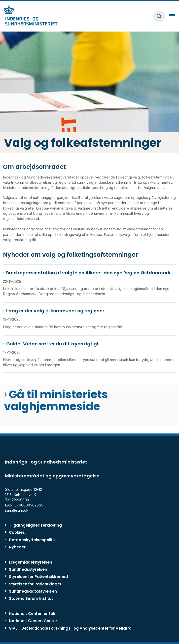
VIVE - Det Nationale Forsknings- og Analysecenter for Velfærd (70, 628)
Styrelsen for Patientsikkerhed (38, 577)
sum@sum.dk (17, 510)
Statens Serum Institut (31, 598)
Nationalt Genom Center (33, 621)
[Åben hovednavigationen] (174, 16)
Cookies (17, 532)
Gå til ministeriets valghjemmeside (56, 400)
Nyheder (17, 547)
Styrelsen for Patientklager (35, 584)
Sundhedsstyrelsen (28, 569)
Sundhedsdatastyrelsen (33, 591)
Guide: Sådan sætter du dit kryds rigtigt (53, 344)
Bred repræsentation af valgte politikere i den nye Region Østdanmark (88, 273)
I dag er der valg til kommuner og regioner (55, 311)
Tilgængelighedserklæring (35, 525)
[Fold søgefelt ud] (159, 16)
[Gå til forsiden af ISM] (29, 16)
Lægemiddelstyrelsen (31, 562)
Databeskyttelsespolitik (32, 540)
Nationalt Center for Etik (32, 614)
